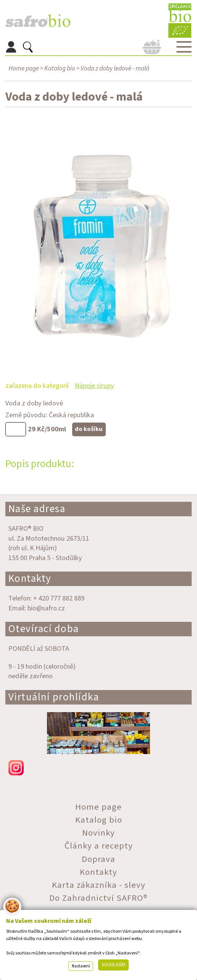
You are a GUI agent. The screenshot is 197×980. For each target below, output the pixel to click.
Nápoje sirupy (94, 386)
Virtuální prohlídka (54, 697)
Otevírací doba (44, 629)
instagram (99, 768)
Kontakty (30, 579)
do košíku (89, 429)
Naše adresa (37, 509)
